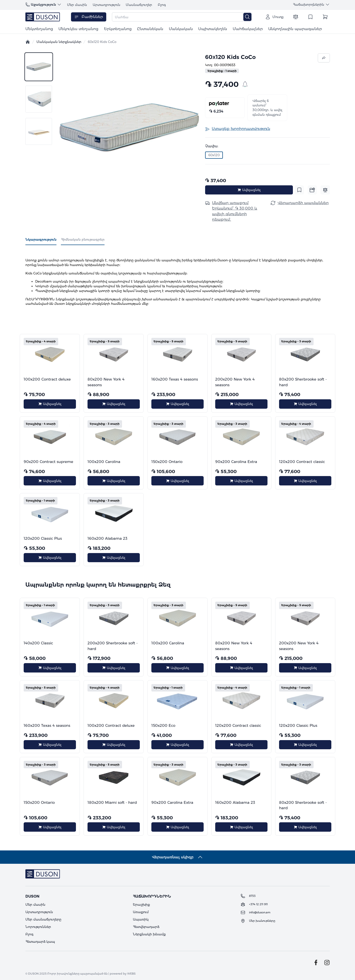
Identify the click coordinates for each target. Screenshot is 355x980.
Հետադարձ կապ (40, 942)
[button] (129, 127)
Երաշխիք (141, 904)
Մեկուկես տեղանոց (78, 29)
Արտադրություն (106, 5)
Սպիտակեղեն (213, 29)
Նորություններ (38, 927)
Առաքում (141, 912)
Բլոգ (162, 5)
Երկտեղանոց (118, 29)
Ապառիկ (141, 919)
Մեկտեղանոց (39, 29)
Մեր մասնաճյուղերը (43, 919)
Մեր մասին (77, 5)
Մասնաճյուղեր (139, 5)
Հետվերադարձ (146, 927)
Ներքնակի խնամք (149, 934)
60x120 (214, 155)
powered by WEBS (123, 974)
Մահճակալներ (248, 29)
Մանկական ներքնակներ (59, 42)
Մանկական (181, 29)
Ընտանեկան (150, 29)
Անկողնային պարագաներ (295, 29)
